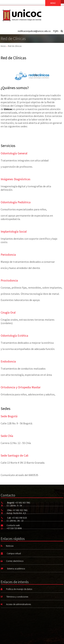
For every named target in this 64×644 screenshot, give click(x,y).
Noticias (10, 546)
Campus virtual (14, 553)
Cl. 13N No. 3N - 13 (15, 521)
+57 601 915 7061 (23, 503)
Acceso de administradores (19, 604)
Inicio (3, 46)
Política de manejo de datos (19, 589)
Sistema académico (16, 569)
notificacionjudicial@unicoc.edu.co (34, 31)
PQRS (56, 31)
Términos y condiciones (17, 597)
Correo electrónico (15, 561)
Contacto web (13, 525)
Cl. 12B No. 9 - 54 (14, 505)
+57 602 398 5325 (19, 518)
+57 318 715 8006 (14, 528)
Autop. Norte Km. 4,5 (16, 513)
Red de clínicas (15, 46)
